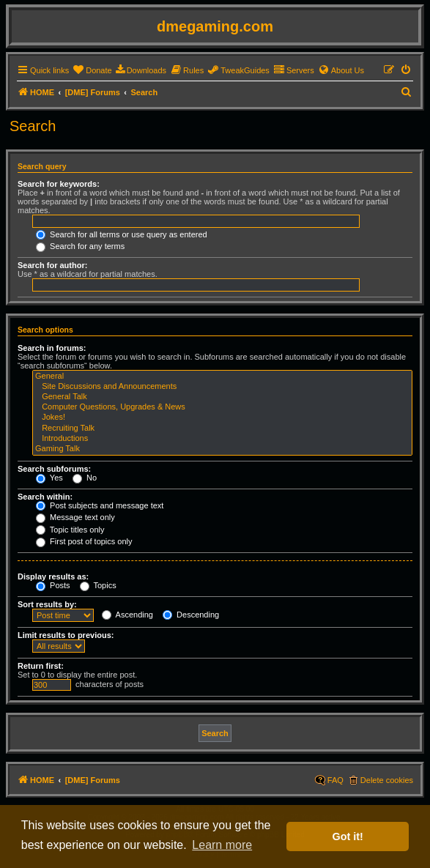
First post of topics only (84, 541)
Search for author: (52, 265)
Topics (98, 585)
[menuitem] (92, 70)
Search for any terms (80, 246)
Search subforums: (54, 469)
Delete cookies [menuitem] (387, 780)
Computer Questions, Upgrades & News (222, 407)
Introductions (222, 439)
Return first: (41, 666)
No (85, 478)
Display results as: (53, 576)
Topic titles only (70, 530)
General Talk (222, 397)
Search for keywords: (59, 184)
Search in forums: (52, 348)
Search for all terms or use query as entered (122, 234)
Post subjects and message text (100, 505)
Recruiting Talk (222, 429)
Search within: (45, 497)
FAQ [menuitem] (336, 780)
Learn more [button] (222, 845)
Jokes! (222, 418)
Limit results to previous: (66, 635)
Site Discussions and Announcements (222, 387)
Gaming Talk (222, 449)
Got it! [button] (348, 837)
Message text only (75, 517)
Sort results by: (47, 604)
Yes (49, 478)
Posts (53, 585)
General (222, 376)
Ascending (127, 615)
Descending (191, 615)
